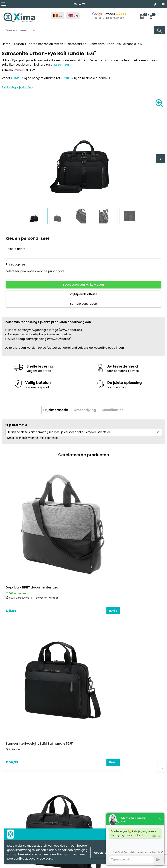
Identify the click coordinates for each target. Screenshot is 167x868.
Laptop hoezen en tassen (45, 44)
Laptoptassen (76, 44)
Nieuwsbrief (93, 725)
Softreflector (11, 793)
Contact (91, 715)
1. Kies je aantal (16, 249)
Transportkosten (97, 758)
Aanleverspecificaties (101, 747)
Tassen (19, 44)
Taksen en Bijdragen (99, 742)
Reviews (109, 14)
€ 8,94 (11, 571)
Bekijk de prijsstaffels (17, 87)
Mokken (7, 787)
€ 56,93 (93, 571)
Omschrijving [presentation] (85, 410)
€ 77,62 (93, 683)
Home (6, 44)
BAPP (89, 764)
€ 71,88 (11, 683)
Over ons (92, 720)
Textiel (6, 782)
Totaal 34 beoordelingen (109, 18)
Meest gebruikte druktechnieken (108, 736)
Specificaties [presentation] (113, 410)
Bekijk (73, 571)
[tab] (56, 410)
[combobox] (78, 30)
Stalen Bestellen (97, 753)
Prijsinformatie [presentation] (56, 410)
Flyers (90, 731)
